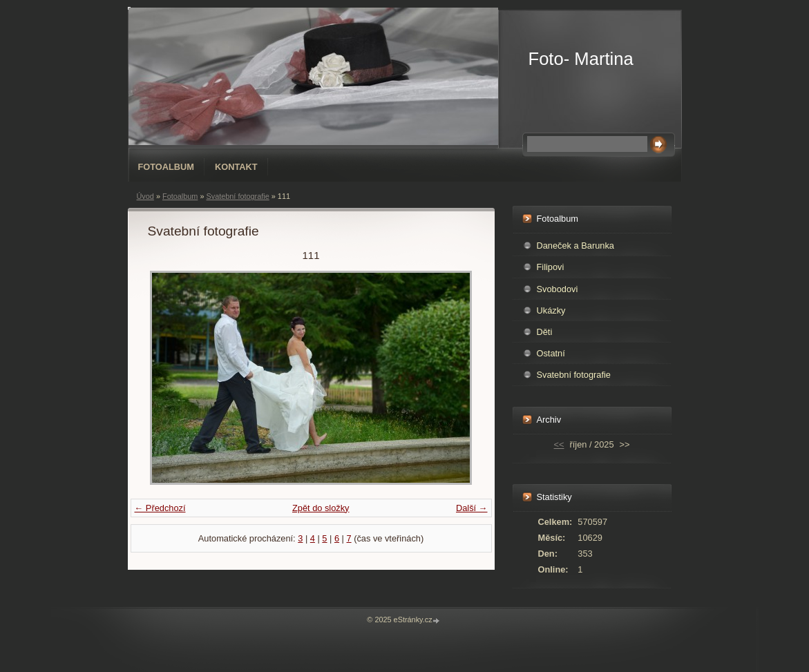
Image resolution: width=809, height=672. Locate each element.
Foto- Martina (581, 59)
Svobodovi (558, 289)
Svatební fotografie (237, 196)
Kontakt (236, 167)
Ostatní (551, 353)
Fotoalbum (166, 167)
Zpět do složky (321, 508)
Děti (545, 332)
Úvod (145, 196)
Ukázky (551, 310)
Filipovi (551, 267)
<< (559, 444)
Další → (472, 508)
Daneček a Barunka (575, 246)
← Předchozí (160, 508)
